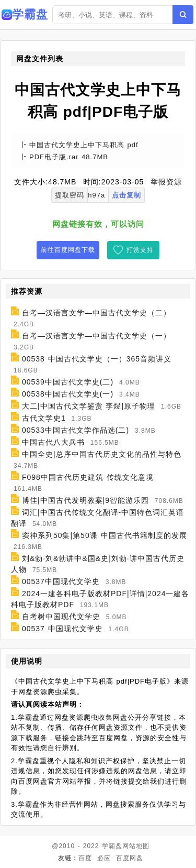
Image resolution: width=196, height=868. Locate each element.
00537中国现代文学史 (61, 581)
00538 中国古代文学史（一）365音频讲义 (97, 359)
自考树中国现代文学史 (61, 617)
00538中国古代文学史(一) (68, 394)
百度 (85, 858)
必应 (104, 858)
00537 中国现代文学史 (62, 629)
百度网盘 (130, 858)
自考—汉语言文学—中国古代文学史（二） (96, 313)
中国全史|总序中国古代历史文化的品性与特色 (102, 454)
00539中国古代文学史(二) (68, 382)
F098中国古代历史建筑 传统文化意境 (88, 477)
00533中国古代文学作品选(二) (76, 430)
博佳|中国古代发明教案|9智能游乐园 (85, 500)
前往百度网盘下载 (68, 250)
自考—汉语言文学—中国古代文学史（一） (96, 336)
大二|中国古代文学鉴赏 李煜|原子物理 (89, 406)
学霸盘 (112, 846)
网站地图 (136, 846)
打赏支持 (140, 250)
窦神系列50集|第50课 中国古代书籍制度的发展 (105, 535)
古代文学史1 (44, 418)
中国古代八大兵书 (53, 442)
